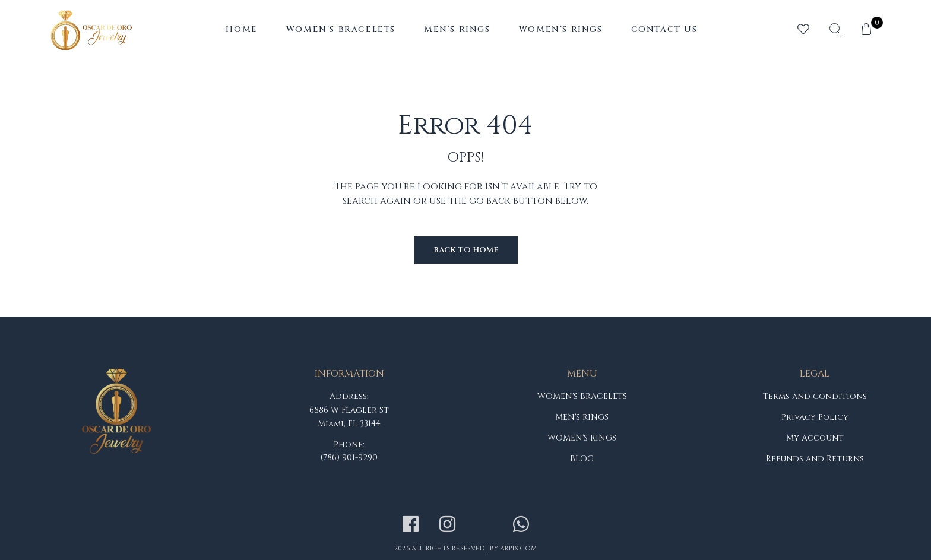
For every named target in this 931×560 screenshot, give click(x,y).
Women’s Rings (561, 29)
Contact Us (664, 29)
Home (241, 29)
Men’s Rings (457, 29)
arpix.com (518, 548)
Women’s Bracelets (341, 29)
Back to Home (466, 250)
